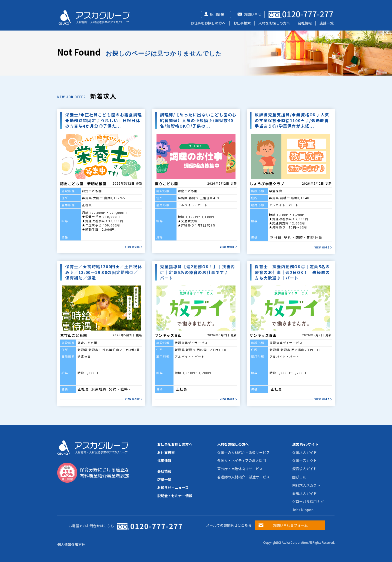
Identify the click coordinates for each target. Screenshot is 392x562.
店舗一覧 (326, 23)
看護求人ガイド (304, 493)
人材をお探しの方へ (274, 23)
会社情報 (305, 23)
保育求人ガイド (304, 452)
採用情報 (217, 14)
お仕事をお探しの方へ (208, 23)
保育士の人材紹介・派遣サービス (243, 452)
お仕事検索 (242, 23)
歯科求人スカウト (306, 485)
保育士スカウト (304, 460)
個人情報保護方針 (71, 544)
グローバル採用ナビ (308, 501)
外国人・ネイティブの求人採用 (242, 460)
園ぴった (299, 477)
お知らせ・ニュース (173, 487)
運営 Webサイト (305, 444)
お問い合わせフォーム (290, 525)
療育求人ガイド (304, 469)
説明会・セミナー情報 (175, 496)
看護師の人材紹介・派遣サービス (243, 477)
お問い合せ (252, 14)
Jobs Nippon (303, 510)
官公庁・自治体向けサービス (240, 469)
